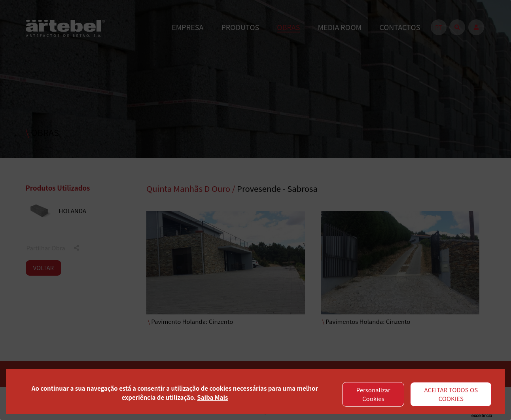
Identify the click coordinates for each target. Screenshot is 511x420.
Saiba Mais (212, 397)
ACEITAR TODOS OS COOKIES (451, 394)
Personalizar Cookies (373, 394)
